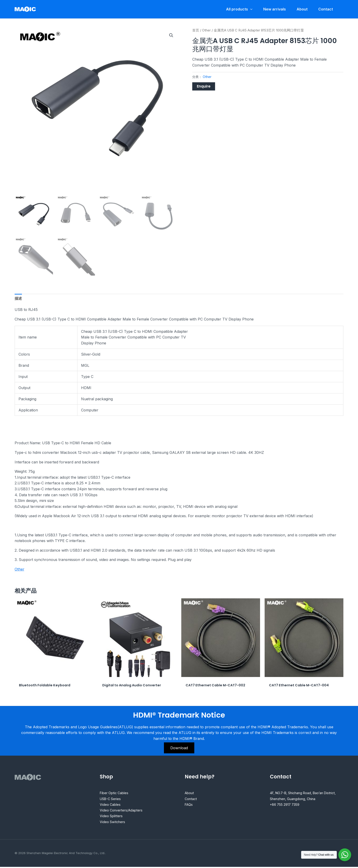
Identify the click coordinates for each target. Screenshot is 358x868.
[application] (249, 9)
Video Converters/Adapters (123, 811)
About (190, 794)
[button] (171, 35)
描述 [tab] (18, 298)
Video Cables (111, 805)
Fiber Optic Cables (116, 794)
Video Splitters (112, 817)
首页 (196, 30)
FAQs (189, 805)
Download (179, 749)
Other (206, 30)
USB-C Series (112, 799)
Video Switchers (114, 823)
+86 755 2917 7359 (287, 805)
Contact (191, 799)
